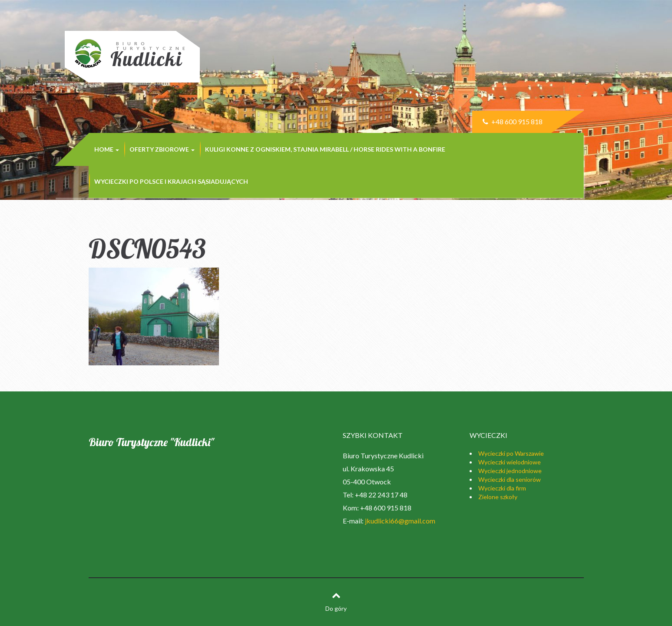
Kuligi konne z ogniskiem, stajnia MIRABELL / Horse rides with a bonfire (325, 149)
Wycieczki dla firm (502, 488)
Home (107, 149)
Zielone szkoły (498, 497)
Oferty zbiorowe (162, 149)
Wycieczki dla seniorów (510, 479)
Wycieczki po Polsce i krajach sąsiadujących (171, 181)
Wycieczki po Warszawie (511, 453)
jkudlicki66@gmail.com (400, 521)
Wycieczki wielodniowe (510, 462)
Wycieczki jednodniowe (510, 471)
